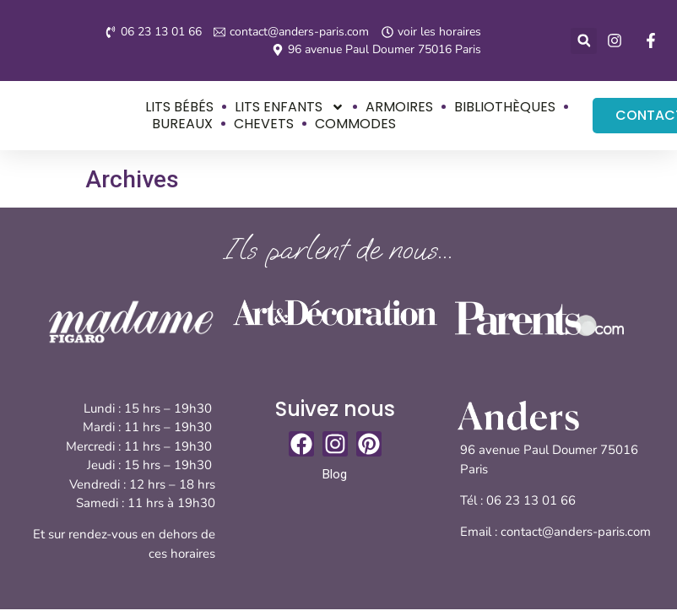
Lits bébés (179, 106)
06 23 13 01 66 (533, 500)
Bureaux (181, 123)
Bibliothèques (504, 106)
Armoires (398, 106)
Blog (335, 474)
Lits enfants (289, 106)
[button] (584, 41)
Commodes (355, 123)
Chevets (263, 123)
